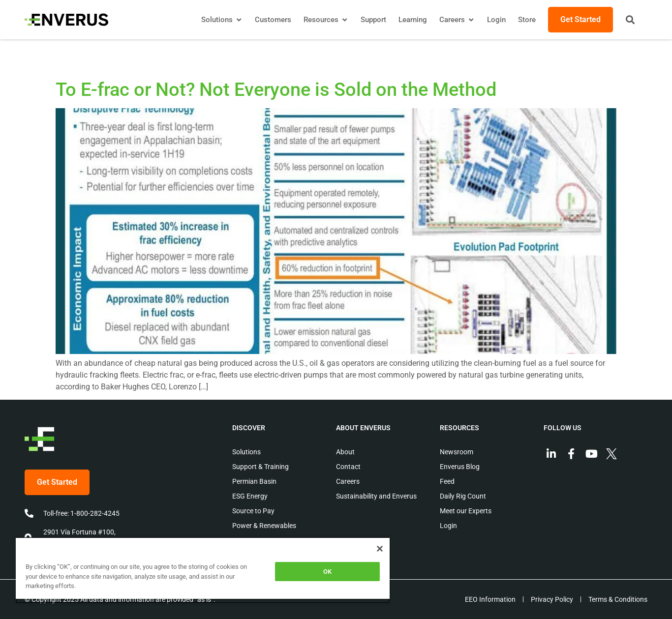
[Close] (380, 549)
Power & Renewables (264, 526)
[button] (630, 20)
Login (448, 526)
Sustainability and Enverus (376, 496)
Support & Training (260, 467)
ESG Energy (250, 496)
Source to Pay (253, 511)
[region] (203, 570)
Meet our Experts (466, 511)
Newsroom (457, 452)
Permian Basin (254, 481)
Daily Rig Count (463, 496)
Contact (348, 467)
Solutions (246, 452)
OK (327, 572)
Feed (447, 481)
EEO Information (490, 599)
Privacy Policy (552, 599)
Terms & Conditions (618, 599)
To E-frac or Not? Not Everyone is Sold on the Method (276, 89)
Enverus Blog (460, 467)
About (345, 452)
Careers (348, 481)
